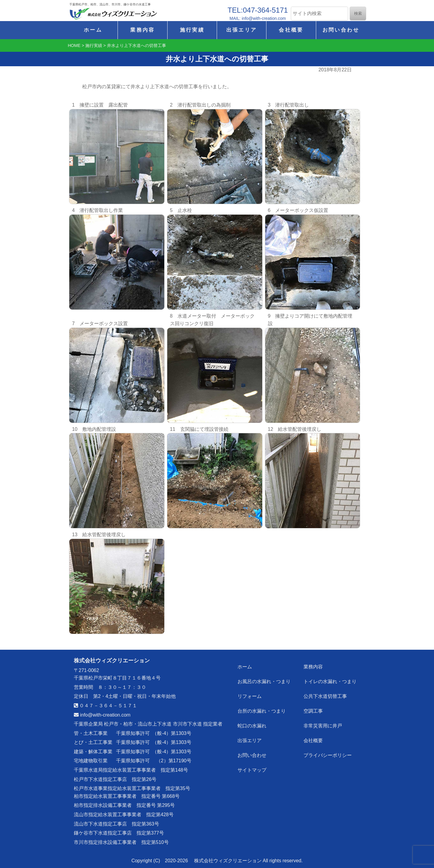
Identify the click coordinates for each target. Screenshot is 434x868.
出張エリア (242, 30)
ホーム (93, 30)
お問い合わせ (341, 30)
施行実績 (192, 30)
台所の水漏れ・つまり (262, 710)
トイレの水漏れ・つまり (330, 681)
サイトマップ (252, 768)
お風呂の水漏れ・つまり (264, 681)
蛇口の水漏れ (252, 724)
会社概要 (291, 30)
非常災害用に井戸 (323, 724)
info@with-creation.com (102, 715)
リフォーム (250, 695)
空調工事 (313, 710)
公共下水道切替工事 (325, 695)
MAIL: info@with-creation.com (258, 18)
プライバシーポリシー (328, 753)
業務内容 (142, 30)
